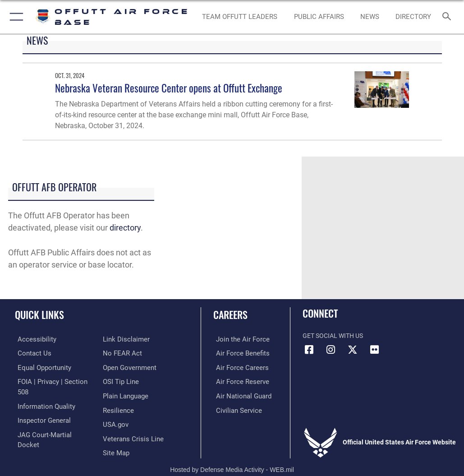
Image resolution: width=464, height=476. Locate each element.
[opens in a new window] (413, 17)
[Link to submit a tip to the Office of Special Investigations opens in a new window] (119, 367)
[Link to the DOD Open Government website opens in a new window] (128, 353)
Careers (230, 314)
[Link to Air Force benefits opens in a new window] (238, 353)
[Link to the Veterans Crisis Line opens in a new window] (130, 422)
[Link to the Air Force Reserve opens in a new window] (237, 381)
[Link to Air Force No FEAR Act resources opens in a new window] (121, 339)
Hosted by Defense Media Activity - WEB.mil (232, 456)
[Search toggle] (448, 17)
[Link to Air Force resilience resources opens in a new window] (117, 395)
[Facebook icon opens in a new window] (309, 350)
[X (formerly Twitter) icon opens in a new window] (353, 350)
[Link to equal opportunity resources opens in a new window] (40, 367)
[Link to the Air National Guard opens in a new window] (239, 395)
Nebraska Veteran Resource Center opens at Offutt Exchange (169, 88)
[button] (15, 17)
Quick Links (39, 314)
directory (125, 228)
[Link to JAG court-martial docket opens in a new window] (51, 422)
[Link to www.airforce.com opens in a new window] (238, 339)
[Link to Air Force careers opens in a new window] (237, 367)
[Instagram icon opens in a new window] (331, 350)
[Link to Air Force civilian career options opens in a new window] (234, 408)
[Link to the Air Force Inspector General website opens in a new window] (40, 408)
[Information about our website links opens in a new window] (36, 436)
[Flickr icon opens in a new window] (374, 350)
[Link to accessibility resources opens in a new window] (32, 339)
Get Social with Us (333, 336)
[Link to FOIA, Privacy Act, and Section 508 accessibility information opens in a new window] (53, 381)
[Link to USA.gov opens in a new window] (115, 408)
